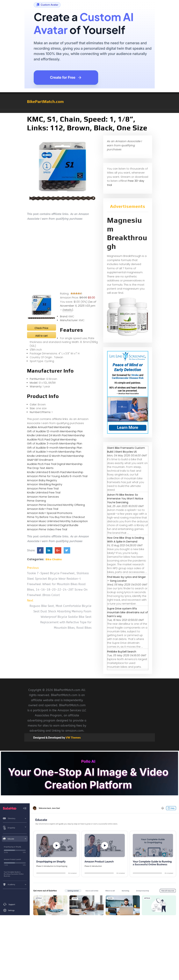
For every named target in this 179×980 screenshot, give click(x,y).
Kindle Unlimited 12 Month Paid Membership (55, 456)
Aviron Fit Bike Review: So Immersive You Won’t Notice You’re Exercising (125, 499)
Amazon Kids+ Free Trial (43, 509)
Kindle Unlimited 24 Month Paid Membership (56, 435)
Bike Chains (54, 559)
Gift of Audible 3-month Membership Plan (55, 443)
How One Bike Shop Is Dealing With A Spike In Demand (126, 540)
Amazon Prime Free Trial (43, 488)
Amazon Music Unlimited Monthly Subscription (57, 521)
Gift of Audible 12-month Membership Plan (55, 431)
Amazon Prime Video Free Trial (47, 529)
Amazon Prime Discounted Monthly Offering (56, 505)
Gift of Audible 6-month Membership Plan (55, 448)
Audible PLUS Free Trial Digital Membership (55, 464)
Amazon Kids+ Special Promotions (50, 513)
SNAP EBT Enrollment (40, 460)
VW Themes (73, 738)
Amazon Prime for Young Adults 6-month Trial (57, 476)
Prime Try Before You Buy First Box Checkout (56, 517)
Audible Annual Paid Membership (49, 427)
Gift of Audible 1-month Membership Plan (54, 452)
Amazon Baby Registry (42, 480)
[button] (90, 111)
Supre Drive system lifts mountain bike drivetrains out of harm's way (128, 612)
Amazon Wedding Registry (45, 484)
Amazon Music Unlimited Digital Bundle (53, 525)
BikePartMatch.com (45, 101)
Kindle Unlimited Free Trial (44, 492)
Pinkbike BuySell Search (122, 652)
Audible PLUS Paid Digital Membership (52, 439)
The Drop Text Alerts (40, 468)
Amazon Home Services (43, 497)
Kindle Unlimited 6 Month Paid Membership (55, 472)
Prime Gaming (36, 501)
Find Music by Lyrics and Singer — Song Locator (126, 579)
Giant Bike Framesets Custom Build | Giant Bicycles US (126, 450)
